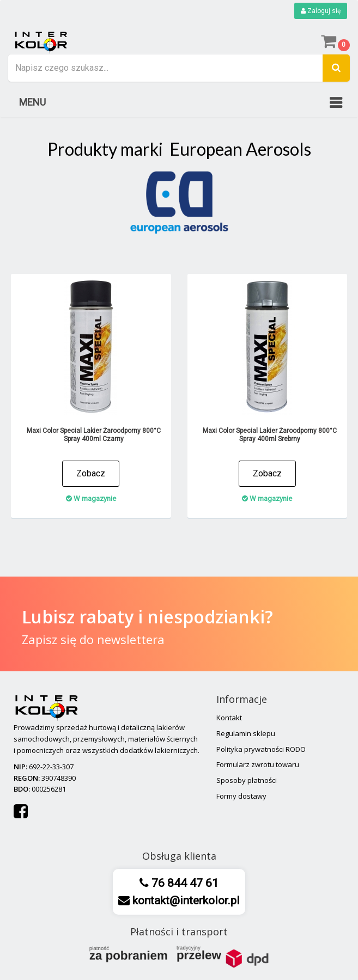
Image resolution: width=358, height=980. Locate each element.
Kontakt (229, 718)
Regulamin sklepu (246, 733)
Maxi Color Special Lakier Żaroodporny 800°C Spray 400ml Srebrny (270, 435)
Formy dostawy (241, 796)
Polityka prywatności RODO (261, 749)
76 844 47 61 (184, 883)
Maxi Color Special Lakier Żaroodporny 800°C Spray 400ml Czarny (94, 435)
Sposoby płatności (247, 780)
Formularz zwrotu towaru (258, 764)
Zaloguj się (321, 11)
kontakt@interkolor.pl (185, 901)
